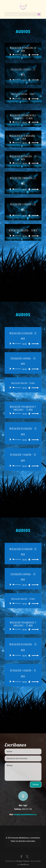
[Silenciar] (29, 55)
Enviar (36, 784)
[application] (23, 55)
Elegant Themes (23, 861)
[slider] (17, 55)
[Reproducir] (10, 55)
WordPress (25, 865)
